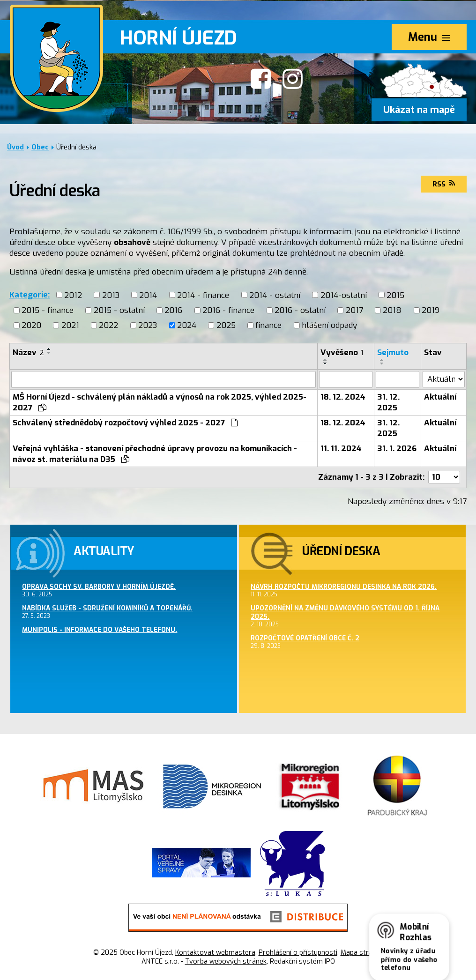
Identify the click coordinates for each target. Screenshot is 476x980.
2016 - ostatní (300, 310)
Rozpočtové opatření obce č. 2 (305, 638)
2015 (395, 295)
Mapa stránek (362, 953)
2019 (431, 310)
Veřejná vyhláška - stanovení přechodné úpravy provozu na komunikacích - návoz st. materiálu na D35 (155, 454)
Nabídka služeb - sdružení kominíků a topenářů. (107, 608)
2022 (108, 325)
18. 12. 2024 (343, 397)
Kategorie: (30, 295)
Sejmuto (393, 353)
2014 (148, 295)
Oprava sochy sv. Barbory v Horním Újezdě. (99, 587)
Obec (40, 147)
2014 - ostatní (275, 295)
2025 (226, 325)
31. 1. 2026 (397, 449)
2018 (392, 310)
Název (28, 353)
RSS (444, 184)
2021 (70, 325)
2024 (187, 325)
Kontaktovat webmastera (215, 953)
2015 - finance (48, 310)
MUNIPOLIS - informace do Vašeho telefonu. (100, 630)
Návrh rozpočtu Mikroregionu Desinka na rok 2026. (344, 587)
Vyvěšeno (342, 353)
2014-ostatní (344, 295)
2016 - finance (228, 310)
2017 (354, 310)
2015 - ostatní (119, 310)
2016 (173, 310)
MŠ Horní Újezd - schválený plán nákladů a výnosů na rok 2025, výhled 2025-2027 (160, 402)
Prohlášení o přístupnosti (298, 953)
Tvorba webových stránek (226, 961)
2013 (111, 295)
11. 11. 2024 (341, 449)
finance (268, 325)
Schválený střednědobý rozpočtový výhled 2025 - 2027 (125, 423)
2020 (31, 325)
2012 (73, 295)
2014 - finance (203, 295)
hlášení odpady (329, 325)
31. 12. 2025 (388, 402)
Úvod (15, 147)
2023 (148, 325)
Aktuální (440, 397)
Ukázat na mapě (419, 110)
